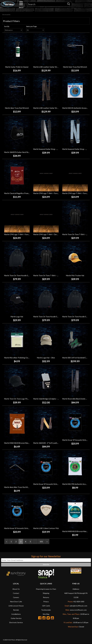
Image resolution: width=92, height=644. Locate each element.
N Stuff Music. (11, 640)
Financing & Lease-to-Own (46, 589)
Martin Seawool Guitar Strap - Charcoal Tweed (51, 149)
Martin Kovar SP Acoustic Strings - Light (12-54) (52, 484)
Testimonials (46, 610)
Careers (16, 597)
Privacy (46, 602)
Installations (16, 614)
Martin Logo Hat (17, 317)
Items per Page (31, 26)
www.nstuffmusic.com (78, 610)
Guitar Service (16, 618)
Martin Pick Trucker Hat (75, 276)
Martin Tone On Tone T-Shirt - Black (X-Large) (51, 276)
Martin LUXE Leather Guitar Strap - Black (49, 67)
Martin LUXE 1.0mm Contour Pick (46, 528)
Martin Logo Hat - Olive (46, 358)
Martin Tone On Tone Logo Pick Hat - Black (21, 399)
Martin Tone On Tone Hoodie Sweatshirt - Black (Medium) (55, 317)
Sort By (7, 26)
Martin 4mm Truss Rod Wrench (17, 108)
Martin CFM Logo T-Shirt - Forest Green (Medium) (52, 193)
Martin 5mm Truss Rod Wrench (75, 67)
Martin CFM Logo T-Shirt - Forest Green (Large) (23, 234)
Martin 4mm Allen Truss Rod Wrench (18, 487)
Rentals (16, 610)
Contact (16, 593)
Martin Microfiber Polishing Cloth (17, 358)
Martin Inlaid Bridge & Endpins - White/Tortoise (51, 399)
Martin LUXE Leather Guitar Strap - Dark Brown (51, 108)
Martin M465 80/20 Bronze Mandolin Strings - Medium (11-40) (28, 443)
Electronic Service (16, 623)
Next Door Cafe (16, 602)
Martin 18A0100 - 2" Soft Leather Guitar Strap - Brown (54, 443)
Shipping (46, 593)
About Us (16, 589)
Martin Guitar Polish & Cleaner (17, 67)
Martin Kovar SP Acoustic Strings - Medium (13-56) (24, 528)
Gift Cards (46, 606)
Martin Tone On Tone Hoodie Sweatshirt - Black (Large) (25, 276)
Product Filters (11, 21)
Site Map (46, 614)
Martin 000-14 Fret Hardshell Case (75, 358)
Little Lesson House (16, 606)
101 (41, 541)
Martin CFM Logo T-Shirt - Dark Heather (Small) (51, 234)
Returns (46, 597)
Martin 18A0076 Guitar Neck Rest (17, 152)
